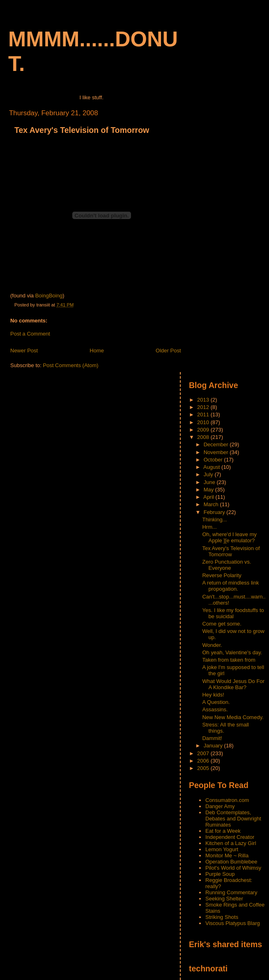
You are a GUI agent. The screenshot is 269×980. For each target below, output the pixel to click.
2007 (204, 753)
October (214, 460)
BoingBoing (49, 296)
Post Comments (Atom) (71, 365)
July (209, 474)
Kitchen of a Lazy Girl (231, 843)
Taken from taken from (229, 660)
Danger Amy (220, 806)
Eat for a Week (223, 831)
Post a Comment (30, 334)
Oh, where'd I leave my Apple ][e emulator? (229, 537)
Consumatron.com (227, 800)
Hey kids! (213, 695)
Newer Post (24, 351)
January (214, 746)
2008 (204, 437)
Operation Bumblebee (231, 862)
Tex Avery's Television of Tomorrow (82, 130)
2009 (204, 430)
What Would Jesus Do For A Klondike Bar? (233, 684)
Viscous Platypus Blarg (233, 923)
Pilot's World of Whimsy (233, 868)
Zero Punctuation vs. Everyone (226, 565)
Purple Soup (220, 874)
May (209, 490)
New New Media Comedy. (233, 717)
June (210, 482)
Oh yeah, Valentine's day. (232, 652)
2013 (204, 400)
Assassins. (215, 709)
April (209, 497)
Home (97, 351)
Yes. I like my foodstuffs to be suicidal (233, 613)
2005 (204, 768)
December (217, 444)
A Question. (216, 702)
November (217, 452)
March (212, 504)
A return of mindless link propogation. (230, 586)
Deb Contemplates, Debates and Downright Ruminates (233, 819)
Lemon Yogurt (222, 849)
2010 (204, 422)
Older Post (168, 351)
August (212, 467)
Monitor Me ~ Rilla (227, 856)
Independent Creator (230, 837)
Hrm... (209, 527)
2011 (204, 415)
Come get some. (222, 624)
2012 (204, 407)
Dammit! (212, 738)
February (215, 512)
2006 (204, 761)
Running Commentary (231, 892)
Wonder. (212, 645)
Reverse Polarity (222, 575)
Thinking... (214, 520)
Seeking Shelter (224, 899)
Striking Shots (222, 917)
